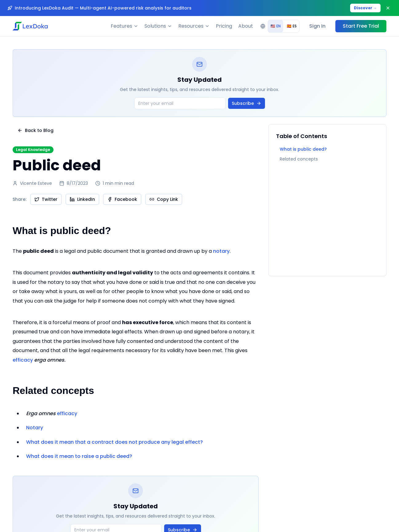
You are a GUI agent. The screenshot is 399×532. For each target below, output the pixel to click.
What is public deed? (303, 149)
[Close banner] (388, 8)
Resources (194, 26)
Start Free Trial (361, 26)
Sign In (317, 26)
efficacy (39, 360)
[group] (284, 26)
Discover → (365, 8)
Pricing (224, 26)
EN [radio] (276, 26)
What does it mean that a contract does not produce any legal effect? (115, 442)
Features (124, 26)
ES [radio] (292, 26)
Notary (35, 428)
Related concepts (299, 159)
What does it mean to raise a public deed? (79, 456)
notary (221, 251)
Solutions (158, 26)
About (246, 26)
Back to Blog (36, 130)
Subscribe (247, 103)
